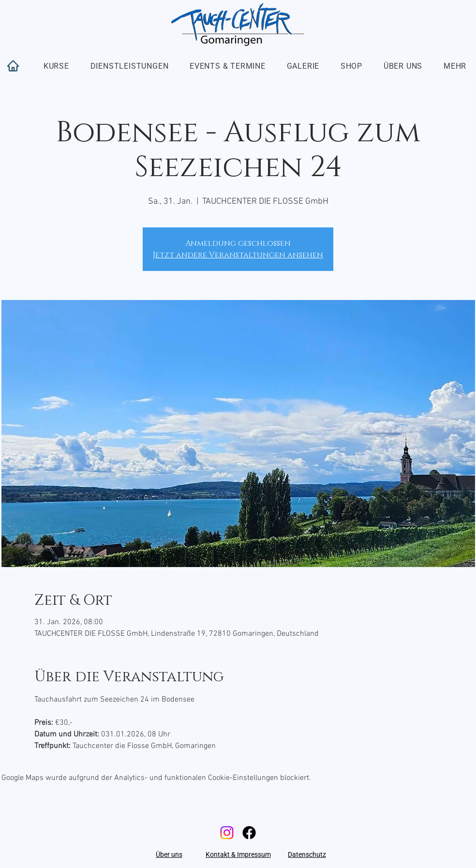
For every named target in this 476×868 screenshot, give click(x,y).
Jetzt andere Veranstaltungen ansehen (238, 255)
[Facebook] (249, 833)
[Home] (13, 66)
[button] (56, 66)
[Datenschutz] (307, 854)
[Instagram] (227, 833)
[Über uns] (169, 854)
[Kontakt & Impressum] (238, 854)
